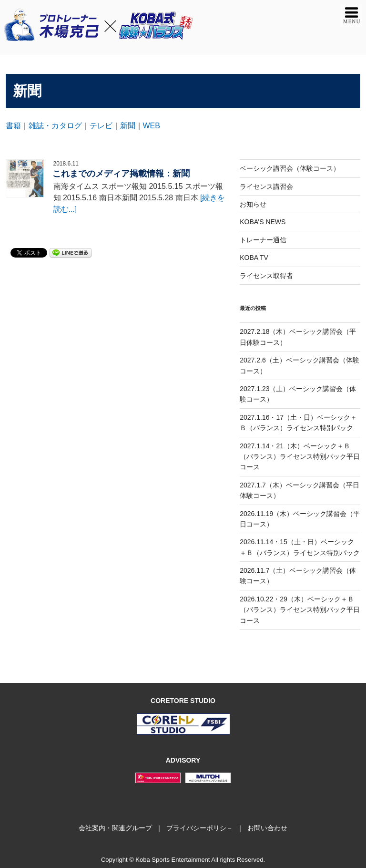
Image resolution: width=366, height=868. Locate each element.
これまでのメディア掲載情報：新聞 (121, 174)
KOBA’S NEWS (263, 222)
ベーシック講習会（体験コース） (290, 168)
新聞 (128, 126)
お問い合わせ (267, 828)
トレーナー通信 (263, 240)
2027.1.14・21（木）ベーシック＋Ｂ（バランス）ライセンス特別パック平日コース (300, 457)
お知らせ (253, 204)
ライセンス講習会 (266, 186)
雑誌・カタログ (55, 126)
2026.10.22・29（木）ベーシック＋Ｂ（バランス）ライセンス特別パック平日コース (300, 610)
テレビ (101, 126)
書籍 (13, 126)
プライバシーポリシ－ (200, 828)
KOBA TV (254, 258)
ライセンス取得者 (266, 276)
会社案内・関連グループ (115, 828)
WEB (152, 126)
